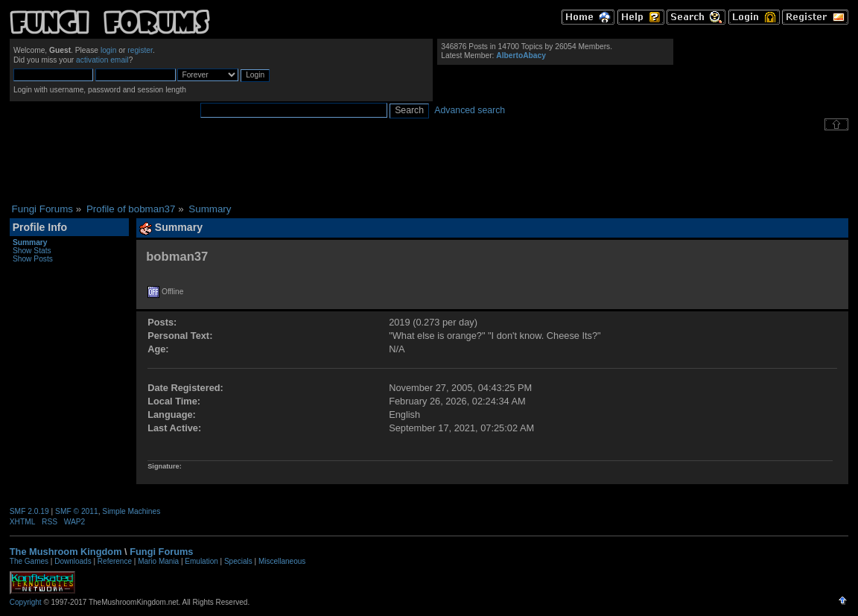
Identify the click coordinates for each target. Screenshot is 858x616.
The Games (29, 561)
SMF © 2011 (77, 511)
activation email (102, 60)
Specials (238, 561)
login (109, 50)
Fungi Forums (161, 552)
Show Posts (33, 259)
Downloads (73, 561)
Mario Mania (158, 561)
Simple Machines (131, 511)
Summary (30, 242)
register (140, 50)
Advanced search (470, 110)
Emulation (201, 561)
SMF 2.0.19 (29, 511)
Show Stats (32, 251)
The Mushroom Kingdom (66, 552)
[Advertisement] (429, 167)
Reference (115, 561)
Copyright (26, 602)
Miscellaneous (282, 561)
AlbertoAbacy (521, 55)
